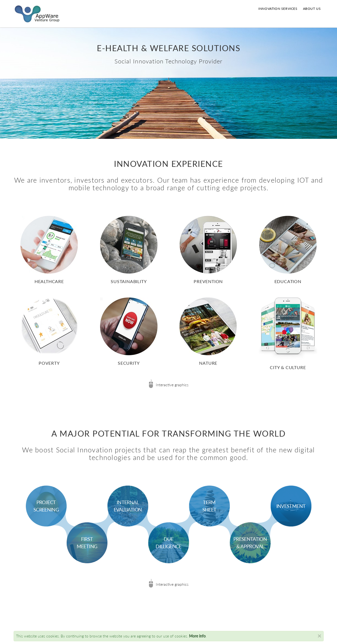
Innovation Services (278, 9)
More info (197, 636)
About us (312, 9)
